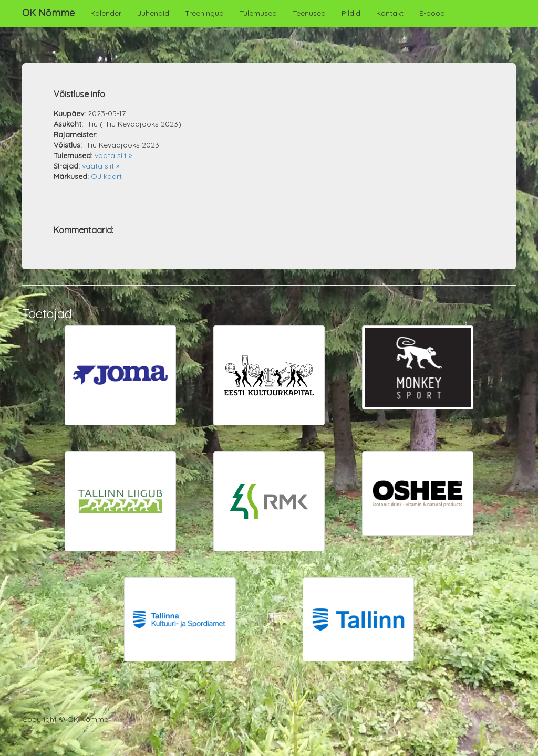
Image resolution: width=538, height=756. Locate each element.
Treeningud (204, 13)
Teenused (309, 13)
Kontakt (390, 13)
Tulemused (258, 13)
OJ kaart (106, 176)
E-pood (432, 13)
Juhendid (153, 13)
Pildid (351, 13)
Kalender (106, 13)
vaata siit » (113, 155)
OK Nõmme (48, 13)
